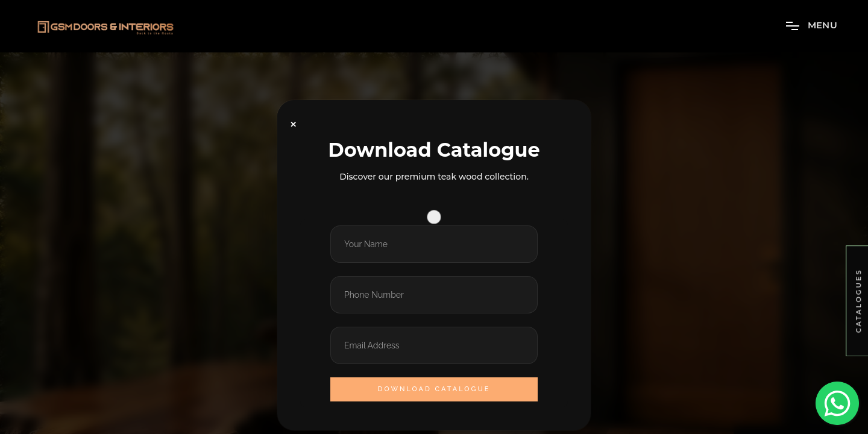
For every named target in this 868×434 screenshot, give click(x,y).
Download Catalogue (434, 389)
